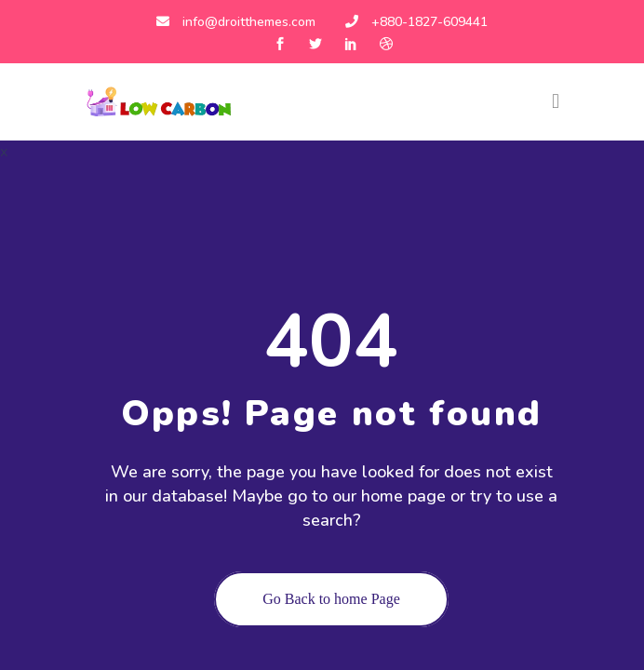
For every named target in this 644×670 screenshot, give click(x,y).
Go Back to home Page (331, 599)
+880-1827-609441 (416, 22)
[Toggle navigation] (556, 101)
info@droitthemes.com (236, 22)
